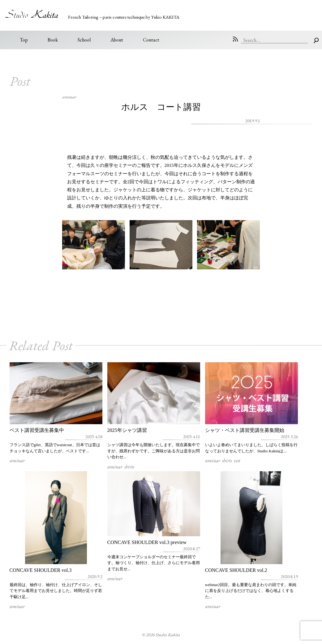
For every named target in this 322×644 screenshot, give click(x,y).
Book (53, 40)
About (117, 40)
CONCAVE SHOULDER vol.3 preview (147, 542)
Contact (151, 40)
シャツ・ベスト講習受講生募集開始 (245, 430)
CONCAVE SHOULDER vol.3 (41, 570)
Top (24, 40)
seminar (69, 97)
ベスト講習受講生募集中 (37, 430)
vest (237, 461)
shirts (129, 467)
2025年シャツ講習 (127, 430)
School (84, 40)
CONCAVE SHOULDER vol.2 (236, 570)
